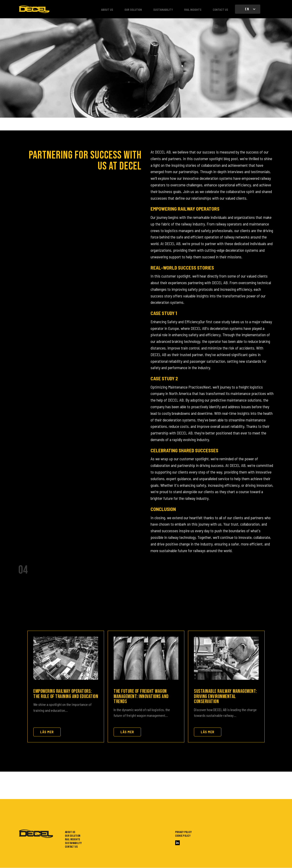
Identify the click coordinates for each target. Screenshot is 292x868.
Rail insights (193, 10)
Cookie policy (183, 836)
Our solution (133, 10)
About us (107, 10)
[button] (248, 9)
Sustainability (163, 10)
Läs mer (47, 732)
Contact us (220, 10)
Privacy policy (184, 832)
